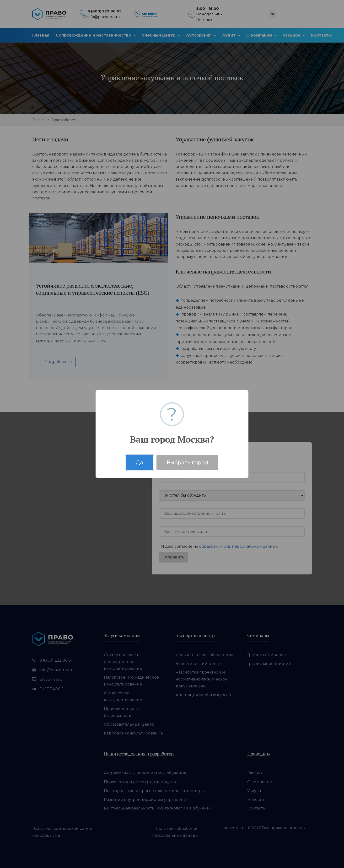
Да (139, 462)
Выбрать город (188, 462)
